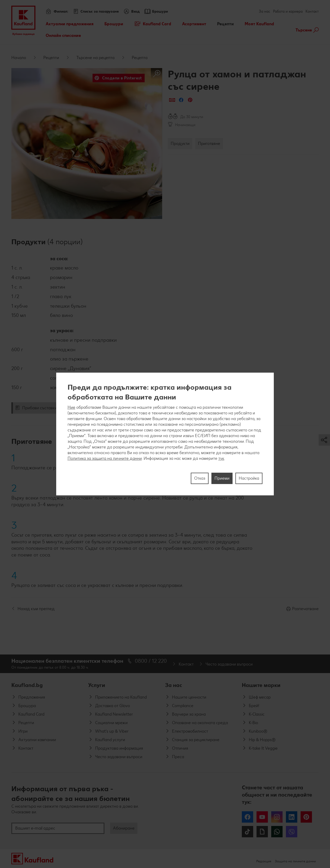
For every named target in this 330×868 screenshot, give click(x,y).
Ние (71, 407)
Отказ (200, 478)
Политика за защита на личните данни (105, 458)
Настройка (249, 478)
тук (221, 458)
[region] (165, 434)
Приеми (222, 478)
